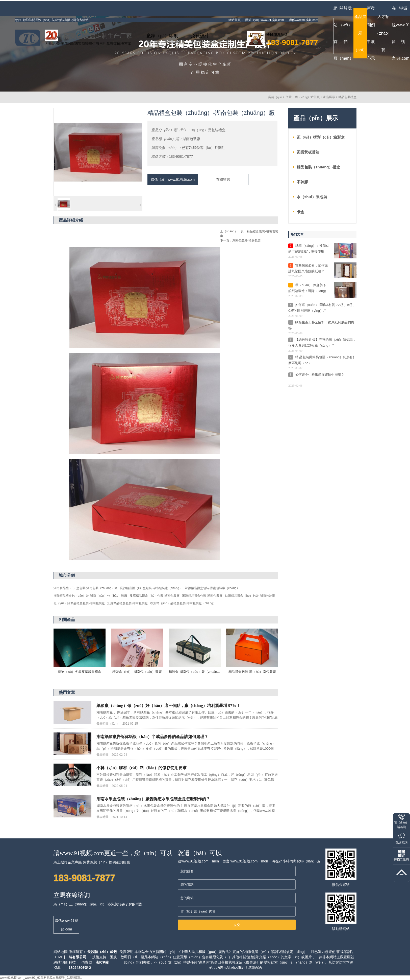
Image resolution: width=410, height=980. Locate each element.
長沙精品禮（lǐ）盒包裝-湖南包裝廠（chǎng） (151, 588)
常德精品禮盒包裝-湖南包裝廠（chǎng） (212, 588)
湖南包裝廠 (191, 139)
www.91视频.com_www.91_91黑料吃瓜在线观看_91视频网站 (41, 978)
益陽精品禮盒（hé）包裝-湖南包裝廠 (250, 596)
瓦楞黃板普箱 (308, 152)
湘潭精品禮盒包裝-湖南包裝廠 (202, 596)
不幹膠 (302, 182)
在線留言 (223, 180)
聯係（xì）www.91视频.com (173, 180)
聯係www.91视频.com (66, 925)
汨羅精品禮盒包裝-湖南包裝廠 (127, 603)
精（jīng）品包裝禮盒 (208, 130)
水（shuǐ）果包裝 (312, 197)
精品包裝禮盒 (347, 97)
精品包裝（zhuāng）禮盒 (318, 167)
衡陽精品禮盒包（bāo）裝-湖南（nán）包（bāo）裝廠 (90, 596)
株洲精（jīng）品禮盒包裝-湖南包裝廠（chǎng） (183, 603)
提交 (237, 925)
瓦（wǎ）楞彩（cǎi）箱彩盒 (321, 137)
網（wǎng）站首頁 (307, 97)
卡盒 (300, 212)
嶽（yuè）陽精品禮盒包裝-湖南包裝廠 (79, 603)
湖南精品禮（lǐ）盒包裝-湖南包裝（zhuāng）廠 (85, 588)
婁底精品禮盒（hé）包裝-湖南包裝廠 (155, 596)
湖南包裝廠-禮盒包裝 (246, 240)
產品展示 (329, 97)
